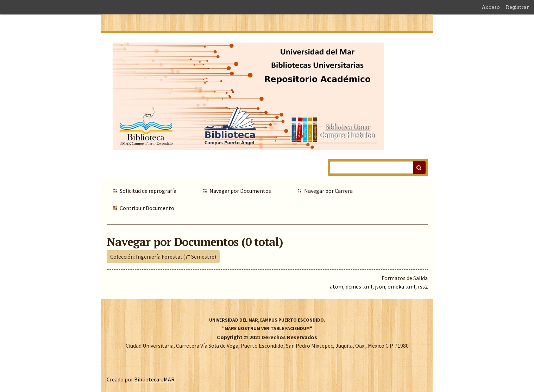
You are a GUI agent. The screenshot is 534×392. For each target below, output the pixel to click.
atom (337, 286)
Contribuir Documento (147, 208)
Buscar (419, 167)
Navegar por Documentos (240, 191)
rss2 (423, 286)
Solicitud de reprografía (148, 191)
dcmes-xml (359, 286)
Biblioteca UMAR (154, 379)
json (380, 286)
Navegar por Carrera (328, 191)
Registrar (517, 7)
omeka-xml (401, 286)
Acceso (491, 7)
